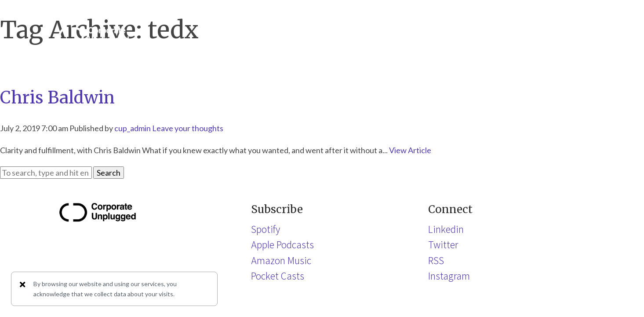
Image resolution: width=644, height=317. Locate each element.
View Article (410, 150)
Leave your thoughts (188, 128)
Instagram (449, 276)
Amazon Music (281, 260)
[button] (577, 36)
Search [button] (109, 173)
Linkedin (446, 229)
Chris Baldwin (57, 98)
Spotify (266, 229)
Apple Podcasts (282, 244)
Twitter (443, 244)
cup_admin (133, 128)
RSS (436, 260)
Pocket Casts (278, 276)
